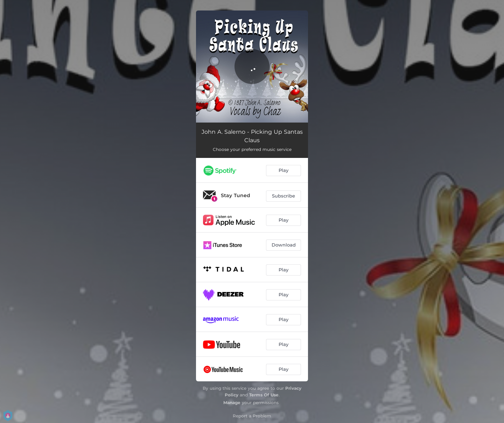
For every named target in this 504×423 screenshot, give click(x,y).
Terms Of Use (264, 395)
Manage (232, 403)
